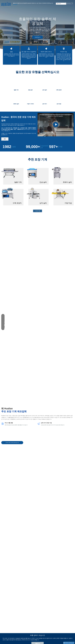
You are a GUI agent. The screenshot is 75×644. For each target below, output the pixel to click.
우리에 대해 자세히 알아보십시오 (12, 293)
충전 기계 (28, 633)
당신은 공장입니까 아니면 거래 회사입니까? (16, 556)
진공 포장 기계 (29, 618)
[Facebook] (64, 615)
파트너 (14, 618)
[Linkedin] (69, 615)
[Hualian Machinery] (6, 613)
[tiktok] (72, 615)
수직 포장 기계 (29, 631)
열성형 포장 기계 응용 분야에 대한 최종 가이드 (23, 531)
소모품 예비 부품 (29, 634)
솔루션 (26, 641)
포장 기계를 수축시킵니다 (31, 622)
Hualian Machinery (32, 641)
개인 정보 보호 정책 (42, 620)
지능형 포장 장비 (29, 616)
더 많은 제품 (38, 211)
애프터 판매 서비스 (42, 614)
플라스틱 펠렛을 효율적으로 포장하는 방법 (60, 531)
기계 (24, 641)
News (37, 641)
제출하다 (37, 310)
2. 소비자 (16, 595)
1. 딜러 (9, 595)
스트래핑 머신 (28, 625)
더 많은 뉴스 (37, 513)
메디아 (14, 622)
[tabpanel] (37, 28)
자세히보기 (38, 37)
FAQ (39, 618)
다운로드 (40, 616)
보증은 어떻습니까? (10, 565)
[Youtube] (67, 615)
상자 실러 (28, 623)
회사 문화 (15, 616)
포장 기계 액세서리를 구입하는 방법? (14, 561)
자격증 (14, 620)
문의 (5, 139)
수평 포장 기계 (29, 629)
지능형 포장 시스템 (30, 614)
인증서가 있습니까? (10, 570)
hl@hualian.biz (57, 617)
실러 (27, 620)
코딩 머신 (28, 627)
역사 (14, 614)
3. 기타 (23, 595)
